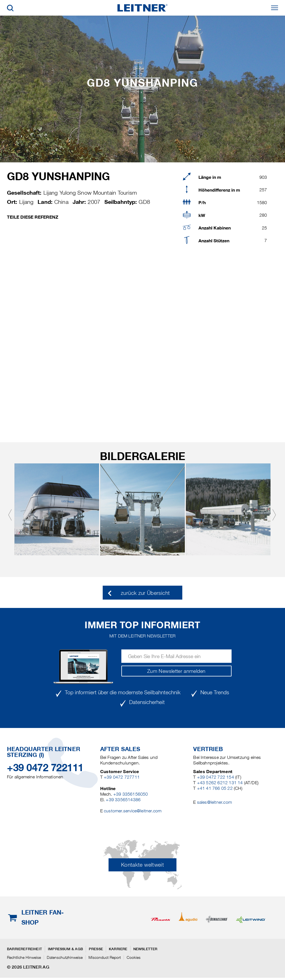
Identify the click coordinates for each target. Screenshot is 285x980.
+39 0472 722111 (45, 768)
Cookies (134, 957)
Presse (96, 949)
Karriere (118, 949)
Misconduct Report (105, 957)
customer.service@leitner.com (133, 811)
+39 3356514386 (123, 800)
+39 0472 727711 (122, 777)
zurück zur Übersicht (145, 593)
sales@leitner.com (214, 802)
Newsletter (145, 949)
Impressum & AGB (65, 949)
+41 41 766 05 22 (215, 788)
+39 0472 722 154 (216, 777)
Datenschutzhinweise (65, 957)
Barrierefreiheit (24, 949)
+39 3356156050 (131, 794)
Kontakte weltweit (142, 865)
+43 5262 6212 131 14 (220, 783)
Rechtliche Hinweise (24, 957)
